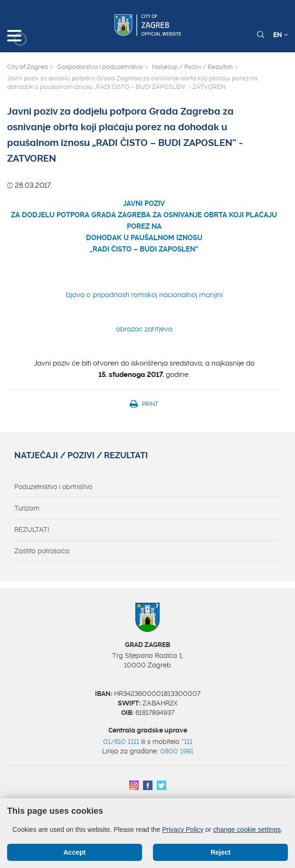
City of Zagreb (28, 67)
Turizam (27, 508)
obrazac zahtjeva (144, 329)
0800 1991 (177, 751)
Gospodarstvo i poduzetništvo (100, 67)
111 (188, 742)
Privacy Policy (183, 829)
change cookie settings (247, 829)
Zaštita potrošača (42, 551)
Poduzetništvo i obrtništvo (53, 487)
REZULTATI (32, 530)
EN (281, 35)
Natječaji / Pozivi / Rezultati (192, 67)
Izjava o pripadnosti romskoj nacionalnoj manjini (144, 295)
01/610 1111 (121, 742)
